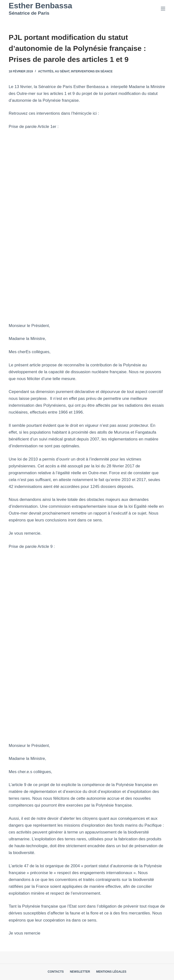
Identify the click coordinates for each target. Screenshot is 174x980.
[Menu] (163, 9)
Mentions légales (111, 972)
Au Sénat (62, 71)
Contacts (56, 972)
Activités (46, 71)
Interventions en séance (92, 71)
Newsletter (80, 972)
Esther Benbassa (41, 6)
